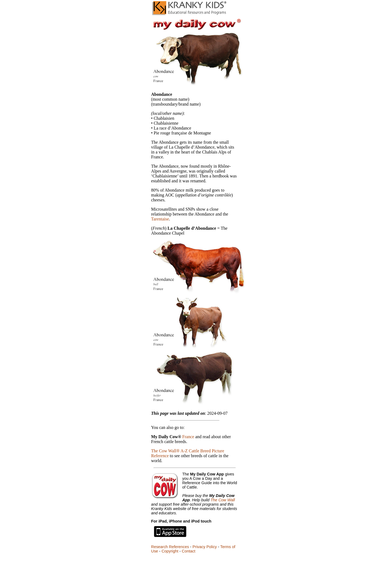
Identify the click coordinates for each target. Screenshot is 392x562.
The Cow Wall (223, 500)
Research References (170, 547)
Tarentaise (160, 219)
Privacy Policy (205, 547)
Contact (189, 551)
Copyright (170, 551)
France (188, 437)
